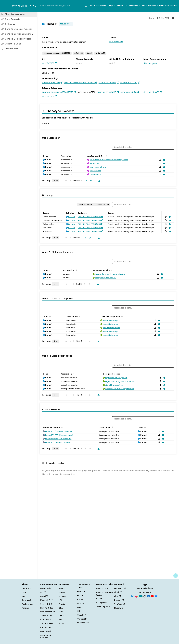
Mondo (62, 588)
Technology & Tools (137, 6)
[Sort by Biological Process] (121, 374)
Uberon (62, 592)
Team (24, 592)
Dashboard (45, 631)
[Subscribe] (133, 596)
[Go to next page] (86, 181)
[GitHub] (145, 596)
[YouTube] (152, 596)
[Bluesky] (156, 596)
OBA (61, 608)
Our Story (26, 588)
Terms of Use (46, 616)
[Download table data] (99, 181)
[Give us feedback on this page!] (176, 576)
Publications (28, 604)
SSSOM (80, 603)
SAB (24, 596)
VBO (61, 612)
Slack (118, 592)
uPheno (62, 596)
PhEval (80, 595)
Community (171, 6)
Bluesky (119, 608)
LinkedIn (119, 600)
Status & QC (46, 604)
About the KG (47, 623)
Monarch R (46, 600)
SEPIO (61, 620)
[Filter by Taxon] (94, 204)
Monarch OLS (102, 588)
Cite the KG (46, 620)
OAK (79, 607)
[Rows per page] (56, 181)
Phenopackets (84, 623)
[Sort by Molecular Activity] (111, 270)
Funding (25, 608)
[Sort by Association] (74, 156)
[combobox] (64, 6)
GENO (61, 616)
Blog (117, 596)
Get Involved (120, 588)
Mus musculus (116, 42)
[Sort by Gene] (50, 156)
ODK (79, 611)
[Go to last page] (90, 181)
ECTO (61, 623)
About (93, 6)
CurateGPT (82, 619)
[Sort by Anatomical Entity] (106, 156)
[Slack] (137, 596)
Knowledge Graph (106, 6)
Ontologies (121, 6)
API (43, 592)
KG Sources (46, 627)
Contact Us (27, 600)
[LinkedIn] (148, 596)
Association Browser (46, 637)
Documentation (48, 612)
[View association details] (164, 160)
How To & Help (47, 608)
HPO (61, 600)
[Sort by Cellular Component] (122, 316)
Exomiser (81, 591)
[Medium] (141, 596)
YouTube (119, 604)
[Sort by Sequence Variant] (61, 427)
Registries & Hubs (156, 6)
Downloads (45, 588)
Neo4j (44, 596)
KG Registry (101, 603)
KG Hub (99, 599)
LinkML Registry (103, 607)
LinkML (80, 599)
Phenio (62, 604)
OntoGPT (81, 615)
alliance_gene (150, 63)
